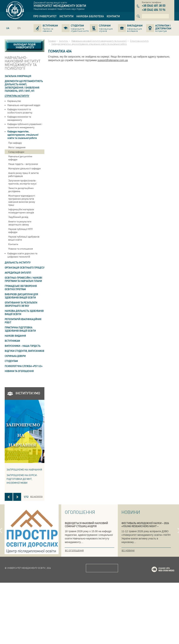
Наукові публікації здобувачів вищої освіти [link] (24, 238)
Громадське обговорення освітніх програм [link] (21, 288)
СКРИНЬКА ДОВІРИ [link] (15, 356)
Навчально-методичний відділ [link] (24, 105)
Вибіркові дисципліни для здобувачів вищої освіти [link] (21, 296)
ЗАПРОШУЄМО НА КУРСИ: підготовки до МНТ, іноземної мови (22, 479)
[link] (45, 16)
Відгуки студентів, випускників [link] (24, 351)
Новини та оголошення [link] (21, 249)
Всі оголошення (74, 550)
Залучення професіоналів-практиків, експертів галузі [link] (22, 182)
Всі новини (128, 550)
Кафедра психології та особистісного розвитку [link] (20, 111)
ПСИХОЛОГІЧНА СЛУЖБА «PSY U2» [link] (24, 366)
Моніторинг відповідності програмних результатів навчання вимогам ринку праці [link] (22, 200)
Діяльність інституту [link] (18, 262)
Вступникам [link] (12, 341)
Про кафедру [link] (15, 143)
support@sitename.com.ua (113, 60)
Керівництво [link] (14, 101)
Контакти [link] (13, 244)
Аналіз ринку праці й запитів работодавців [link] (23, 174)
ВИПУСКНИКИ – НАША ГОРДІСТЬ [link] (23, 346)
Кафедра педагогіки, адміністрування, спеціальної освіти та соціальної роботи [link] (23, 135)
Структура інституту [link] (17, 96)
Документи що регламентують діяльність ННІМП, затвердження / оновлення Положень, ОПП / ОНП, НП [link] (24, 86)
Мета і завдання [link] (17, 147)
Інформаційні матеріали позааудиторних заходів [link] (21, 211)
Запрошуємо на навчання (24, 469)
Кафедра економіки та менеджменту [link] (19, 118)
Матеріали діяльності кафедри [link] (25, 168)
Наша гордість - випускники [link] (23, 164)
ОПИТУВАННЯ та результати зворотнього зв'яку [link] (21, 304)
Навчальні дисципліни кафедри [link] (20, 158)
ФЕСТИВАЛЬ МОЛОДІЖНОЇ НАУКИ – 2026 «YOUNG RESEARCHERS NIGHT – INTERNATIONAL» (145, 526)
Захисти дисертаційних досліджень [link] (21, 190)
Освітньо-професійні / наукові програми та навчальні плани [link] (23, 279)
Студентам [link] (11, 361)
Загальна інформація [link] (18, 76)
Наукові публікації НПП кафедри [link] (20, 230)
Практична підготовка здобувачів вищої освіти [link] (20, 329)
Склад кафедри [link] (16, 152)
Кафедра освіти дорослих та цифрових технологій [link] (22, 255)
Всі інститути (36, 496)
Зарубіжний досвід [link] (18, 217)
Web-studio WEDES (168, 631)
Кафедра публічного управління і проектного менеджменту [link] (25, 126)
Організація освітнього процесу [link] (25, 268)
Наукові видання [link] (15, 336)
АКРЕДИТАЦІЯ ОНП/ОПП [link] (18, 273)
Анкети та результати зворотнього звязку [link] (20, 223)
